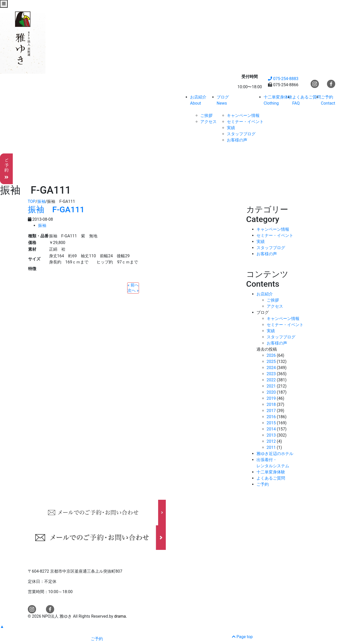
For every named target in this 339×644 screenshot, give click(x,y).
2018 (271, 404)
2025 (271, 362)
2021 (271, 386)
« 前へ (133, 285)
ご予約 (263, 484)
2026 (271, 355)
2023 (271, 374)
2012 (271, 441)
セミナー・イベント (245, 122)
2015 (271, 423)
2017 (271, 411)
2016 (271, 417)
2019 (271, 398)
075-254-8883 (283, 79)
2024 (271, 368)
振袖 (42, 225)
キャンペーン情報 (243, 115)
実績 (231, 128)
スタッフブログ (241, 134)
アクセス (208, 122)
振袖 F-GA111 (56, 209)
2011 (271, 447)
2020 (271, 392)
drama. (121, 616)
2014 (271, 429)
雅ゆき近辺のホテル (275, 454)
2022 (271, 380)
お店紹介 (265, 294)
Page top (242, 637)
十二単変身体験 (271, 472)
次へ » (133, 290)
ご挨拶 (206, 115)
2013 (271, 435)
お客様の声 (237, 140)
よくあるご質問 (271, 478)
